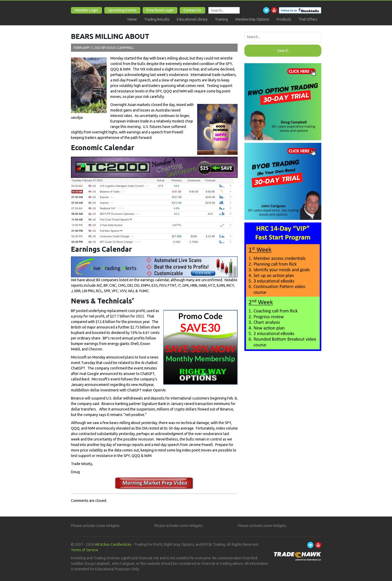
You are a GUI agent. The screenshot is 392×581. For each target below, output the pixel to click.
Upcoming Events (122, 10)
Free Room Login (160, 10)
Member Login (86, 10)
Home (132, 19)
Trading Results (157, 19)
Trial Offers (308, 19)
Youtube (274, 10)
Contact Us (192, 10)
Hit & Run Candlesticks (113, 544)
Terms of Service (85, 550)
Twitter (266, 10)
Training (221, 19)
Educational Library (192, 19)
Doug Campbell (120, 48)
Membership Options (252, 19)
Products (284, 19)
